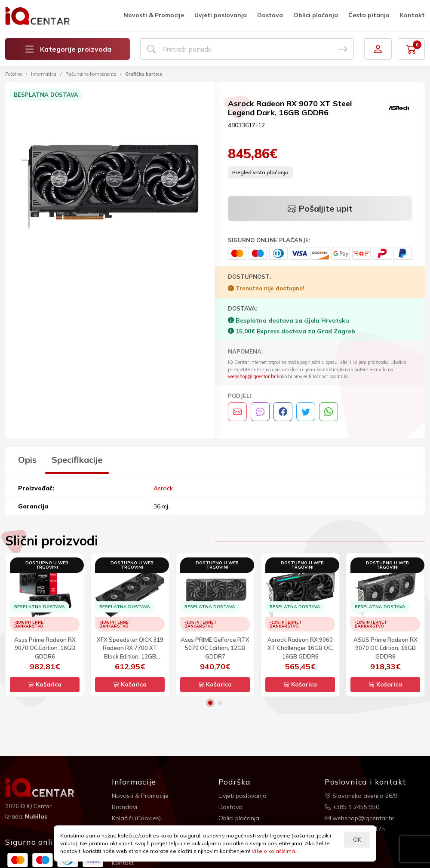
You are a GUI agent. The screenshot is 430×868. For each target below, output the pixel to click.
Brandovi (124, 807)
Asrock (163, 488)
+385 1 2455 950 (352, 807)
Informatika (44, 74)
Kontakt (412, 15)
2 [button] (220, 703)
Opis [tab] (27, 460)
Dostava (270, 15)
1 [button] (210, 703)
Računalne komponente (91, 74)
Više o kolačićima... (275, 851)
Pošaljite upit (320, 208)
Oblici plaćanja (316, 15)
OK (357, 840)
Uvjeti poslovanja (221, 15)
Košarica (45, 684)
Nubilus (36, 816)
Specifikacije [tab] (77, 460)
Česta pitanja (369, 15)
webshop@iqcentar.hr (252, 376)
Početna (14, 74)
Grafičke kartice (144, 74)
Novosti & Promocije (154, 15)
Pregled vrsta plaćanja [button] (260, 172)
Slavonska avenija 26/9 (361, 796)
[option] (110, 188)
